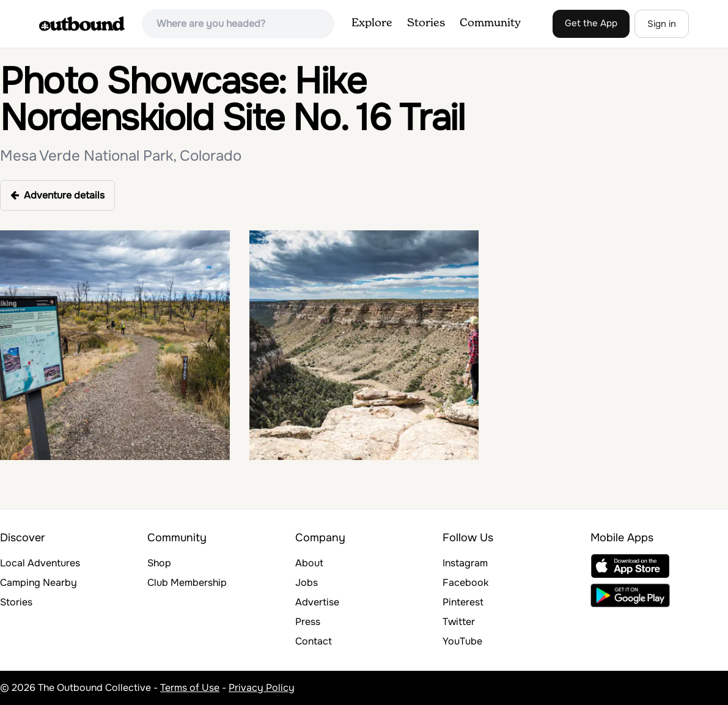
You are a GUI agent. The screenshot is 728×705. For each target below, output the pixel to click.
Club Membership (187, 583)
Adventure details (57, 195)
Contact (314, 641)
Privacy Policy (262, 688)
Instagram (465, 563)
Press (308, 622)
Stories (426, 23)
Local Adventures (40, 563)
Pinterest (463, 602)
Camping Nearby (39, 583)
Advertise (317, 602)
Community (490, 23)
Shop (159, 563)
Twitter (459, 622)
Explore (372, 23)
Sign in (662, 24)
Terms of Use (190, 688)
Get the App (591, 23)
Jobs (307, 583)
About (309, 563)
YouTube (462, 641)
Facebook (465, 583)
